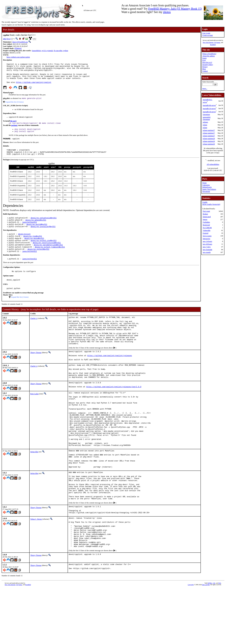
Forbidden (206, 222)
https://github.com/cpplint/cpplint (18, 57)
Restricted (206, 225)
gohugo (205, 122)
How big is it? (207, 62)
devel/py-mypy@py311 (34, 249)
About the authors (209, 56)
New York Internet (208, 42)
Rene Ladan (34, 419)
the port (13, 126)
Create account (208, 35)
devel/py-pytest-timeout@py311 (50, 258)
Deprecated (207, 217)
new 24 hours (207, 241)
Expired (206, 233)
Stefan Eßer (34, 489)
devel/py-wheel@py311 (36, 228)
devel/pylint (24, 244)
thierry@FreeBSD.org (20, 42)
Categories (206, 185)
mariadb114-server (209, 109)
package (14, 131)
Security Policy (208, 65)
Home (204, 183)
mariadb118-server (209, 112)
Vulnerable (207, 230)
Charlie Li (34, 332)
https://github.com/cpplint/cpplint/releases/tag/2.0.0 (114, 413)
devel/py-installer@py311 (43, 236)
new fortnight (207, 250)
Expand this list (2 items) (20, 311)
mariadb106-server (209, 105)
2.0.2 (5, 39)
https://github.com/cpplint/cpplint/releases (110, 376)
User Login (206, 33)
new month (207, 252)
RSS (220, 639)
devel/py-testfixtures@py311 (47, 253)
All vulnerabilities (213, 164)
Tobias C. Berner (36, 568)
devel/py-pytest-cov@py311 (44, 251)
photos (167, 12)
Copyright (191, 641)
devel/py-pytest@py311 (38, 261)
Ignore (205, 219)
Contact (205, 71)
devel (9, 39)
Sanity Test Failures (209, 189)
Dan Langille (206, 641)
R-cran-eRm (58, 51)
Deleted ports (207, 187)
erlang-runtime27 (209, 130)
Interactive (206, 239)
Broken (205, 214)
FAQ (204, 60)
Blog (204, 69)
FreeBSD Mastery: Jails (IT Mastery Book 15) (175, 9)
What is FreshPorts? (209, 54)
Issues (204, 58)
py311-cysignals (47, 51)
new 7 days (207, 247)
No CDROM (207, 228)
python (66, 51)
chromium (206, 114)
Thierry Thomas (36, 372)
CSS (214, 639)
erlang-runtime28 (209, 139)
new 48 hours (207, 244)
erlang (205, 125)
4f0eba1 (18, 49)
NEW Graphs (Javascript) (211, 204)
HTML (210, 639)
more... (205, 89)
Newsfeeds (206, 191)
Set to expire (207, 236)
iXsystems (217, 42)
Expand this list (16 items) (14, 107)
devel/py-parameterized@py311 (48, 256)
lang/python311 (30, 231)
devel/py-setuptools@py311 (44, 226)
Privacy (205, 67)
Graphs (205, 202)
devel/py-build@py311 (37, 233)
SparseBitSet (36, 51)
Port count (206, 211)
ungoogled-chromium (207, 118)
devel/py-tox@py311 (33, 246)
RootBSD (213, 45)
